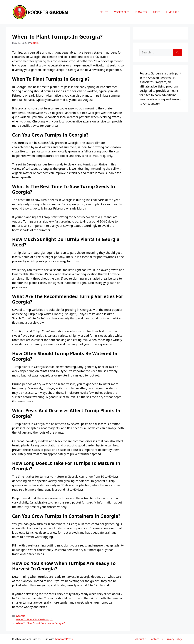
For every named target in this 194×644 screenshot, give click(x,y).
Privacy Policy (174, 639)
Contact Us (156, 639)
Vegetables (122, 12)
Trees (157, 12)
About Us (141, 639)
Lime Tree (173, 12)
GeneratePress (64, 639)
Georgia (21, 616)
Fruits (104, 12)
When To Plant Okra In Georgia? (34, 619)
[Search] (178, 52)
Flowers (141, 12)
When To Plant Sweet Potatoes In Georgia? (40, 623)
